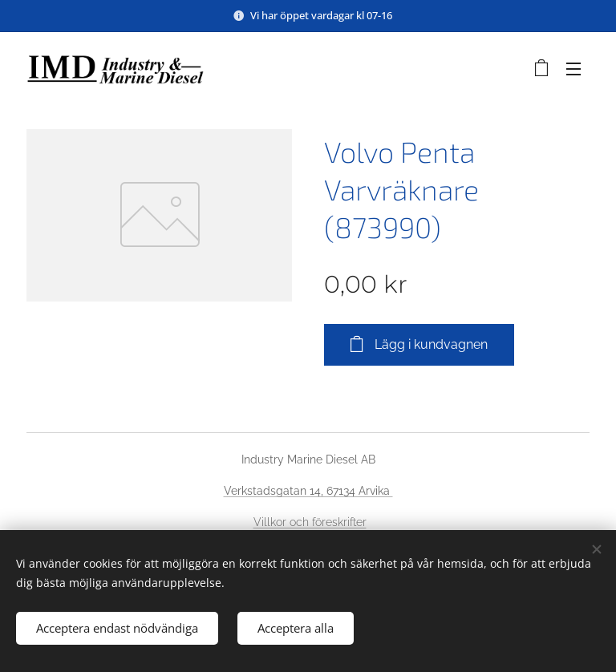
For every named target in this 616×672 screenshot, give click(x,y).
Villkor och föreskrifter (310, 522)
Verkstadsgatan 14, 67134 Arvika (308, 491)
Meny (573, 69)
